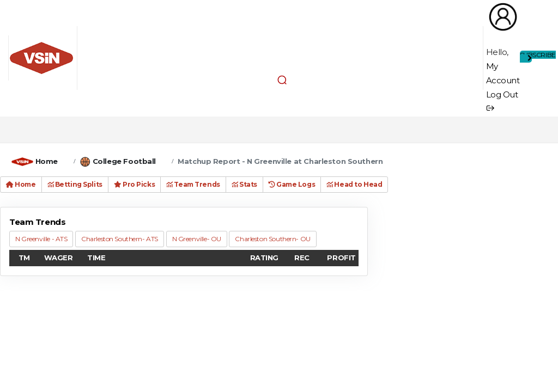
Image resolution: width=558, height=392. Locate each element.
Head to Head (354, 184)
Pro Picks (134, 184)
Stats (244, 184)
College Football (124, 161)
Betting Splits (75, 184)
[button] (282, 79)
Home (47, 161)
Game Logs (292, 184)
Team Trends (193, 184)
